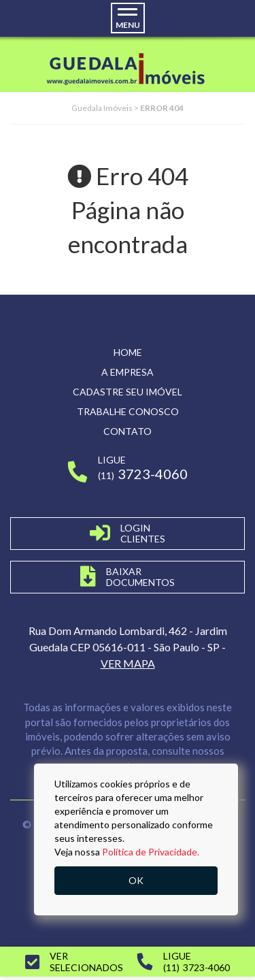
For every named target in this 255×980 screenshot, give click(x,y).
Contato (128, 431)
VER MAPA (128, 663)
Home (128, 352)
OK (136, 880)
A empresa (128, 372)
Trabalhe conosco (128, 411)
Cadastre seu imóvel (128, 392)
